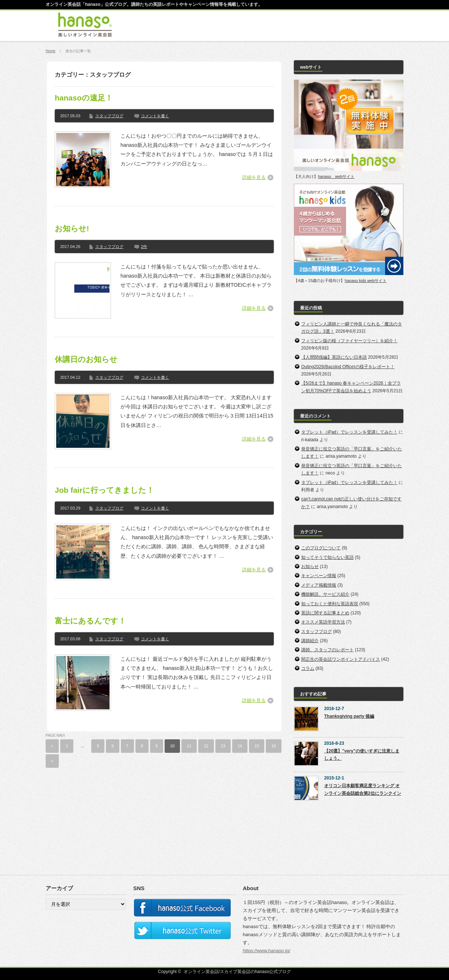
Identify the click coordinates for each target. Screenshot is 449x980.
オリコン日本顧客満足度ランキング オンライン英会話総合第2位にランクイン (363, 789)
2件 (144, 247)
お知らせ (310, 567)
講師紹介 (310, 641)
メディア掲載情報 (319, 585)
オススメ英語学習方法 (323, 622)
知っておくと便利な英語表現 (330, 604)
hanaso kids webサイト (366, 281)
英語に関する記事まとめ (325, 613)
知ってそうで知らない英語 (327, 557)
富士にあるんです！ (90, 621)
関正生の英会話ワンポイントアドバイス (341, 659)
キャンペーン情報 (319, 576)
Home (51, 51)
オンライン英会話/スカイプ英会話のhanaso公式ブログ (237, 972)
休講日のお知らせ (86, 359)
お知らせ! (72, 228)
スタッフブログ (109, 116)
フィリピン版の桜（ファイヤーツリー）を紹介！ (349, 341)
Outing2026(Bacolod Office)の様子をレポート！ (348, 367)
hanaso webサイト (336, 176)
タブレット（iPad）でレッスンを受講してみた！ (349, 432)
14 (240, 746)
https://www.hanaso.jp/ (266, 951)
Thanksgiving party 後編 (349, 716)
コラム (308, 668)
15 (257, 746)
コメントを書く (155, 116)
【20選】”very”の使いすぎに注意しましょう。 (362, 755)
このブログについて (321, 548)
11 (189, 746)
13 (223, 746)
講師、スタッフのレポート (327, 650)
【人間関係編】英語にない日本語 (334, 357)
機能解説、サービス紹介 (325, 594)
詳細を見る (254, 177)
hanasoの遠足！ (84, 98)
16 (273, 746)
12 (206, 746)
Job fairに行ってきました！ (104, 490)
